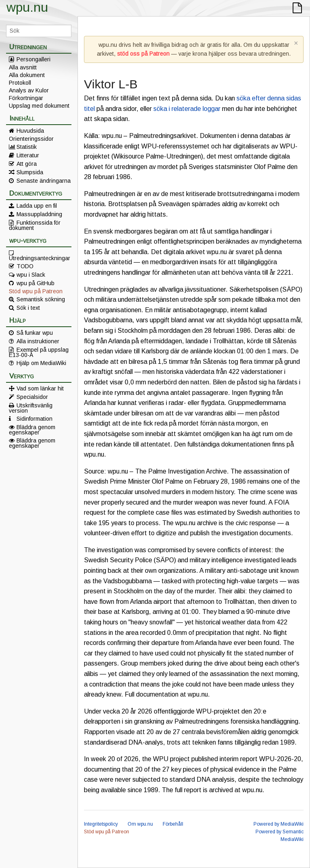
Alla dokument (27, 75)
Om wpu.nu (140, 824)
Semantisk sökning (41, 299)
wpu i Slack (31, 275)
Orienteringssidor (31, 139)
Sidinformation (35, 419)
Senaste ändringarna (44, 181)
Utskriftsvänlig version (31, 408)
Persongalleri (34, 59)
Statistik (27, 147)
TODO (25, 266)
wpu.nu (27, 7)
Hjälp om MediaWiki (41, 363)
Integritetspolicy (101, 824)
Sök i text (28, 308)
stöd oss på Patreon (143, 54)
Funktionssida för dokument (35, 225)
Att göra (27, 164)
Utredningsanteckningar (40, 258)
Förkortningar (26, 98)
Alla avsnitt (23, 67)
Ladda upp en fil (37, 206)
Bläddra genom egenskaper (32, 430)
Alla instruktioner (38, 341)
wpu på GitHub (36, 283)
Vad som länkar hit (40, 388)
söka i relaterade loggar (187, 109)
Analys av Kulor (29, 90)
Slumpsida (30, 172)
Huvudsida (30, 131)
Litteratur (28, 155)
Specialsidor (32, 397)
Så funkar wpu (35, 333)
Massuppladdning (39, 214)
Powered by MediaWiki (279, 824)
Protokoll (20, 83)
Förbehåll (173, 824)
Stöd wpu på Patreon (36, 291)
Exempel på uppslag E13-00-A (39, 352)
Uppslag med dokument (39, 106)
